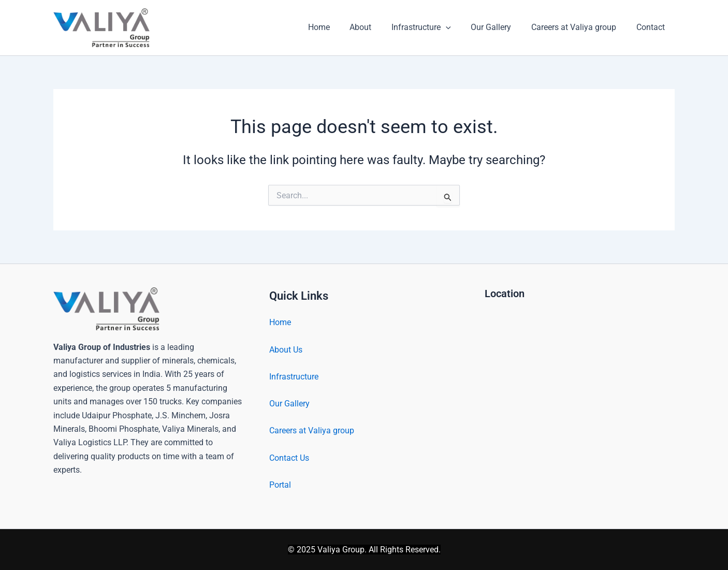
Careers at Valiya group (579, 27)
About (376, 27)
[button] (458, 27)
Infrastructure (433, 27)
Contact (652, 27)
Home (338, 27)
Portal (280, 484)
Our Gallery (500, 27)
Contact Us (289, 457)
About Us (286, 350)
